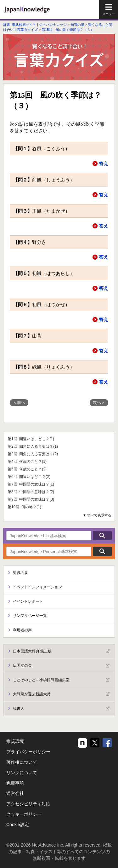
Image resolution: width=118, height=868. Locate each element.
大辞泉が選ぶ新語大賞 (61, 694)
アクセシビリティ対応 (28, 804)
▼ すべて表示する (97, 515)
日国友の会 (61, 666)
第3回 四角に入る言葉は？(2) (33, 454)
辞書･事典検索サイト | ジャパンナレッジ (35, 25)
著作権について (22, 762)
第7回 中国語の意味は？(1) (31, 484)
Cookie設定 (18, 825)
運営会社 (15, 793)
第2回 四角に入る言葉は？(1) (33, 446)
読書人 (61, 709)
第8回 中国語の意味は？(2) (31, 492)
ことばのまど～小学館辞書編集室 (61, 680)
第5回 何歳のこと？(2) (27, 469)
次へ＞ (99, 402)
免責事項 (15, 783)
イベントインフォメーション (37, 587)
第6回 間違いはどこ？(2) (29, 477)
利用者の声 (22, 630)
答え (104, 163)
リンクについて (22, 773)
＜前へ (19, 402)
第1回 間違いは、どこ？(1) (31, 439)
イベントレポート (28, 601)
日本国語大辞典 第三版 (61, 651)
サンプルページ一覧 (30, 616)
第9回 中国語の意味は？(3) (31, 499)
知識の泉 (77, 25)
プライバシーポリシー (28, 752)
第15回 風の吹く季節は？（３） (68, 30)
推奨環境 (15, 741)
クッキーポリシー (24, 814)
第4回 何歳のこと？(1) (27, 462)
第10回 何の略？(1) (24, 507)
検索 (102, 536)
